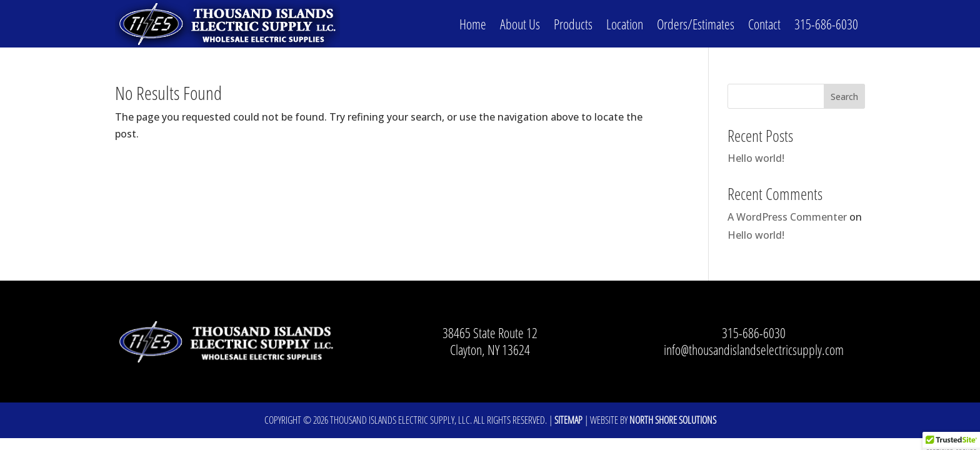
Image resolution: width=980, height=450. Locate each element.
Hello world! (756, 158)
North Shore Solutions (673, 420)
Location (625, 24)
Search (844, 97)
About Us (520, 24)
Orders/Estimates (696, 24)
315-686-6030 (826, 24)
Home (473, 24)
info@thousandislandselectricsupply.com (754, 349)
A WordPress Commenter (787, 217)
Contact (764, 24)
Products (573, 24)
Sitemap (568, 420)
